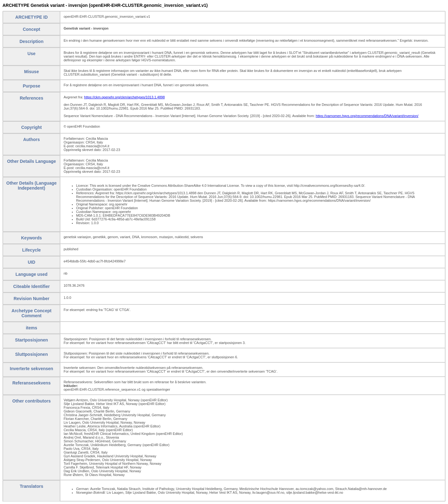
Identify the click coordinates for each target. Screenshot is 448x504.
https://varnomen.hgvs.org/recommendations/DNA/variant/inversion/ (367, 116)
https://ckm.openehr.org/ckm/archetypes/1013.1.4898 (124, 97)
